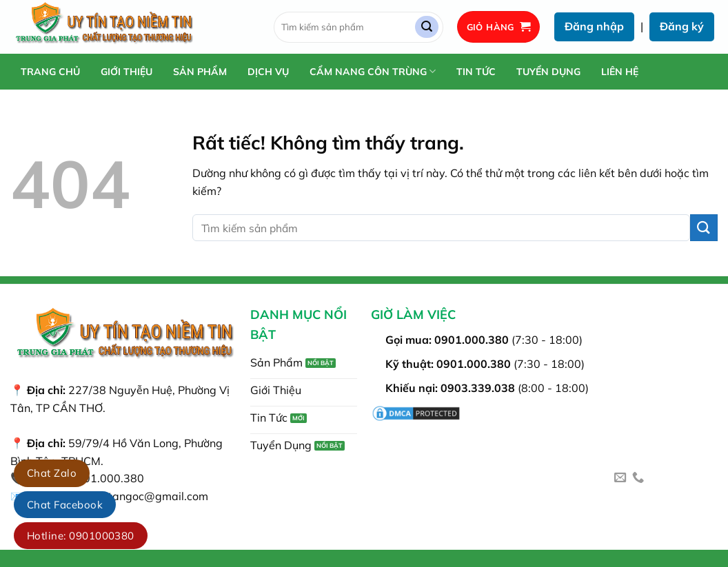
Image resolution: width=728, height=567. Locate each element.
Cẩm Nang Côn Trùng (373, 71)
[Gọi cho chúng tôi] (638, 478)
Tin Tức (476, 72)
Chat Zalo (52, 473)
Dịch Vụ (268, 72)
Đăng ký (682, 26)
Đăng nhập (594, 26)
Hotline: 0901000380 (81, 536)
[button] (499, 27)
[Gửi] (427, 27)
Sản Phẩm (200, 72)
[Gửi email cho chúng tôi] (620, 478)
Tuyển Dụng (548, 72)
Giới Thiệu (127, 72)
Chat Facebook (65, 505)
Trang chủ (50, 72)
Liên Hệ (620, 72)
